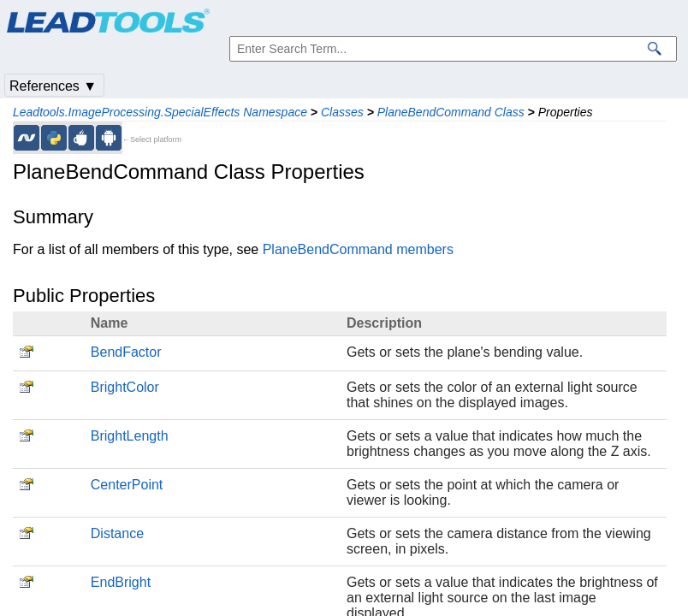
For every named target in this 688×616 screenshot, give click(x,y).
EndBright (121, 582)
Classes (342, 112)
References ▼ (53, 86)
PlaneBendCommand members (358, 249)
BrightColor (125, 387)
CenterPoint (127, 485)
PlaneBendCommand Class (451, 112)
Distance (117, 533)
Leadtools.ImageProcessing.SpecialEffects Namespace (160, 112)
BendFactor (126, 352)
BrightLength (130, 436)
